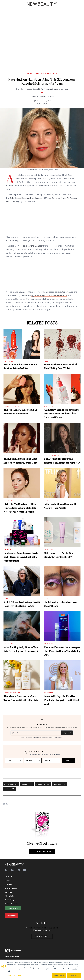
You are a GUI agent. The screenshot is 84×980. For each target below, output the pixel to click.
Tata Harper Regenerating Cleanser (26, 198)
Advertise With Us (11, 888)
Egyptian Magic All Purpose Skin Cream (49, 295)
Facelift (48, 501)
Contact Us (9, 876)
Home (29, 74)
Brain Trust (9, 892)
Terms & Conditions (12, 904)
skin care (9, 789)
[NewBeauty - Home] (42, 4)
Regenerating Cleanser (32, 246)
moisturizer (43, 784)
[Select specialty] (33, 760)
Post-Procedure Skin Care (57, 455)
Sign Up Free (42, 936)
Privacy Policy (10, 896)
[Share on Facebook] (4, 804)
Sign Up (67, 733)
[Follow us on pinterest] (12, 870)
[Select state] (14, 760)
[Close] (80, 963)
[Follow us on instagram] (18, 870)
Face (46, 361)
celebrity (27, 784)
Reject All (74, 975)
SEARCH (68, 760)
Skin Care (40, 74)
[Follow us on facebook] (6, 870)
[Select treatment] (52, 760)
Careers (7, 880)
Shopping (48, 406)
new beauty (59, 784)
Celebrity (52, 74)
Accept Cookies (59, 975)
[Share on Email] (7, 804)
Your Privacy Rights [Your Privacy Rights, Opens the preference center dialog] (15, 975)
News (6, 599)
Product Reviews (12, 406)
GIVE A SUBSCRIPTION (42, 851)
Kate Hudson (11, 784)
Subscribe (11, 915)
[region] (42, 970)
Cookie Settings (13, 908)
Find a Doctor (9, 884)
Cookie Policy (9, 900)
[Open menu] (5, 4)
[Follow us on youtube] (24, 870)
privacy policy (58, 738)
